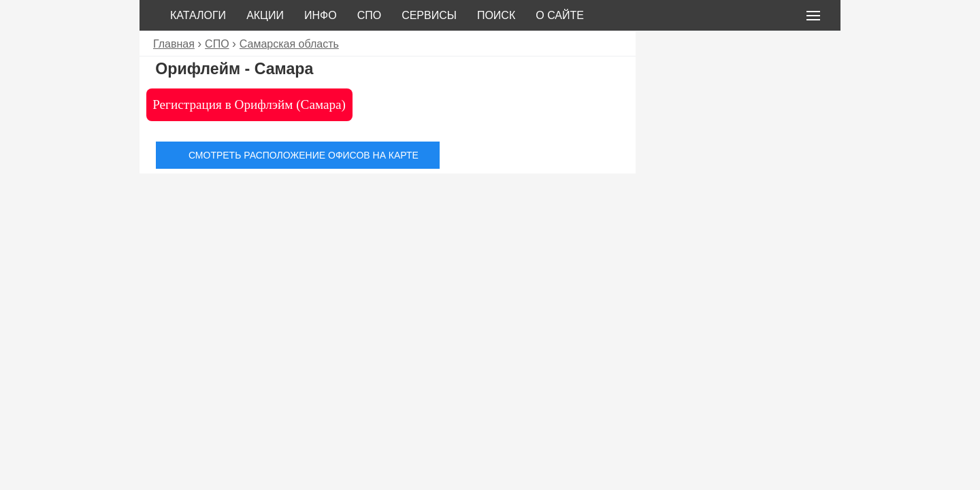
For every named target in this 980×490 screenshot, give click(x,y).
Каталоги (198, 15)
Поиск (496, 15)
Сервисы (429, 15)
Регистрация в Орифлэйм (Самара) (249, 104)
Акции (265, 15)
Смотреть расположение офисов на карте (304, 155)
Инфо (321, 15)
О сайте (560, 15)
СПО (370, 15)
